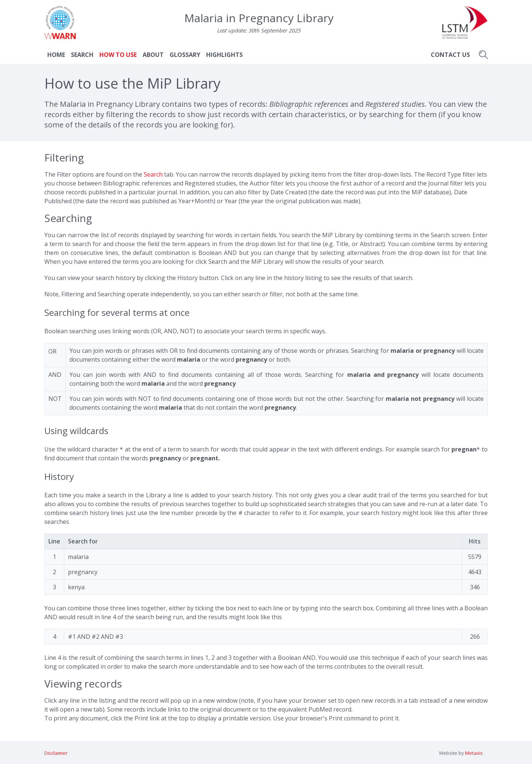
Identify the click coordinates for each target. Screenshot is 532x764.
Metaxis (474, 753)
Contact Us (450, 55)
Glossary (185, 55)
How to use (118, 55)
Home (56, 55)
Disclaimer (56, 753)
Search (82, 55)
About (153, 55)
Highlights (224, 55)
